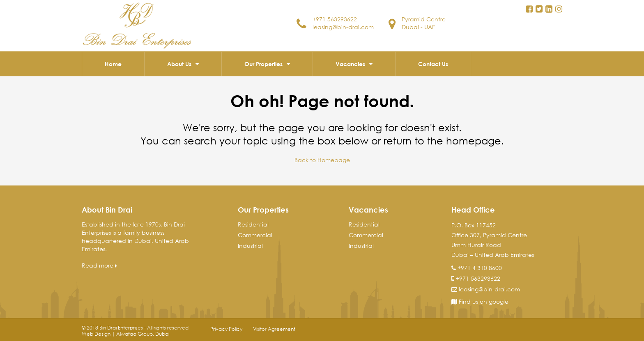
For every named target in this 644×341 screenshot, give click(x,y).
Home (113, 64)
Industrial (250, 246)
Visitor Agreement (274, 329)
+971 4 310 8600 (480, 268)
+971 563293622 (335, 19)
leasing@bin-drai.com (343, 27)
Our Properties (263, 64)
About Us (179, 64)
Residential (253, 224)
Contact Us (433, 64)
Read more (99, 265)
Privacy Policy (226, 329)
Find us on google (480, 301)
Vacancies (350, 64)
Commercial (255, 235)
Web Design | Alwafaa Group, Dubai (125, 334)
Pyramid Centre (424, 19)
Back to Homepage (322, 160)
